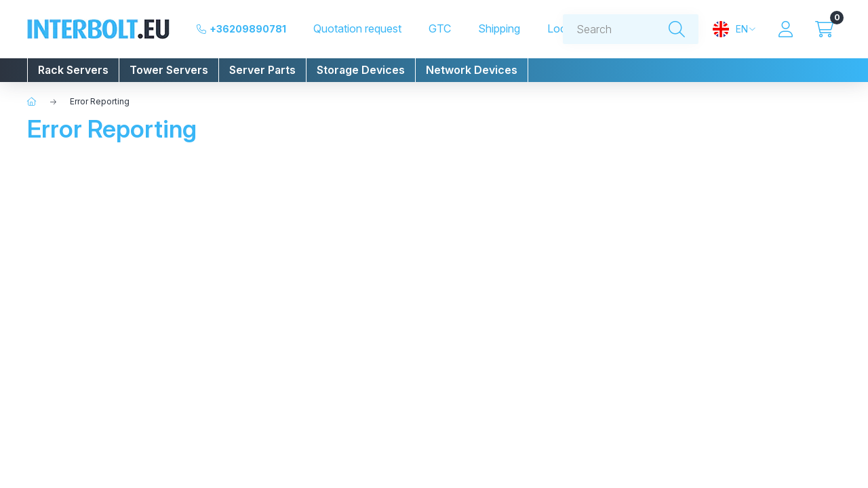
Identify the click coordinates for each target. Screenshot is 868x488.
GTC (440, 29)
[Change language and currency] (734, 29)
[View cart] (824, 29)
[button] (73, 70)
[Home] (32, 102)
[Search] (677, 29)
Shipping (499, 29)
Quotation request (357, 29)
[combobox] (631, 29)
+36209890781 (248, 29)
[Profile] (785, 29)
